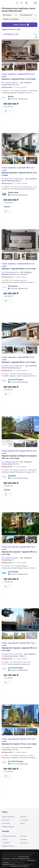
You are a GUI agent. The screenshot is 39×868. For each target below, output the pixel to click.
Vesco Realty (13, 572)
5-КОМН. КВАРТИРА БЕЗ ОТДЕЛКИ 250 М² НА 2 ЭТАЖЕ (18, 644)
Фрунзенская (8, 87)
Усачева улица (7, 85)
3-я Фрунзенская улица (9, 656)
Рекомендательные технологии (19, 866)
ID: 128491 (5, 756)
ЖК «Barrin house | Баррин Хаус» (13, 179)
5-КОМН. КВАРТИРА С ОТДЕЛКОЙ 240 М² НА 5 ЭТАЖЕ (18, 265)
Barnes (11, 96)
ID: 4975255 (6, 566)
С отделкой (24, 820)
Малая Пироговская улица (11, 181)
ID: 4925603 (6, 187)
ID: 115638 (5, 280)
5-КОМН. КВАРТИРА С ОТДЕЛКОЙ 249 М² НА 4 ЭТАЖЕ (18, 169)
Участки (5, 839)
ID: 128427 (5, 662)
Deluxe (22, 823)
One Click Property (16, 380)
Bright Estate (13, 193)
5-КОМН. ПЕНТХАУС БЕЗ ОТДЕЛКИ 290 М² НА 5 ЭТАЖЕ (18, 548)
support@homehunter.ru (9, 864)
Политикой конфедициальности (21, 859)
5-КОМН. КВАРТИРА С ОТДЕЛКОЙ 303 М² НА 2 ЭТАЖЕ (18, 358)
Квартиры (23, 817)
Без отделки (6, 823)
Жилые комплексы (8, 817)
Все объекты (10, 15)
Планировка (12, 59)
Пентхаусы (6, 820)
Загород (5, 831)
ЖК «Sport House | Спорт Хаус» (13, 654)
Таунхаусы (24, 839)
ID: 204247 (5, 374)
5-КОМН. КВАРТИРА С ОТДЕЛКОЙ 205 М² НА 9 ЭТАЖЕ (18, 75)
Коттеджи (23, 836)
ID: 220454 (5, 470)
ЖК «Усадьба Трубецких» (11, 558)
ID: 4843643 (6, 91)
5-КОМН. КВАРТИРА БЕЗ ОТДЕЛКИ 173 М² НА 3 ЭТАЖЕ (18, 740)
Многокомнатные (28, 15)
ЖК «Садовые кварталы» (11, 83)
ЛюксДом (12, 476)
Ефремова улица (7, 274)
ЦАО (22, 83)
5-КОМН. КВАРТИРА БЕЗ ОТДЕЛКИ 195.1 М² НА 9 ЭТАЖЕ (19, 452)
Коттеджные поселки (9, 836)
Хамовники (28, 83)
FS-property (13, 286)
